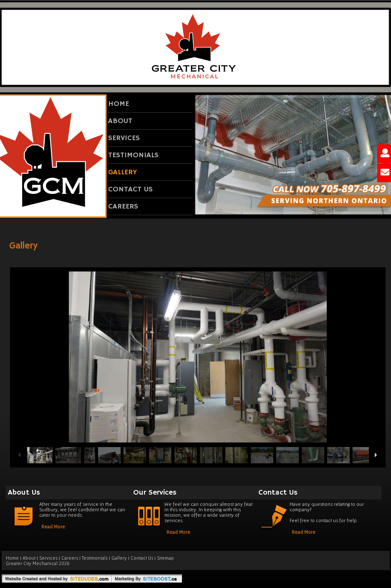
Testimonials (133, 155)
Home (119, 104)
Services (124, 138)
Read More (53, 526)
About (120, 121)
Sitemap (165, 558)
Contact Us (130, 189)
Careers (123, 206)
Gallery (122, 172)
